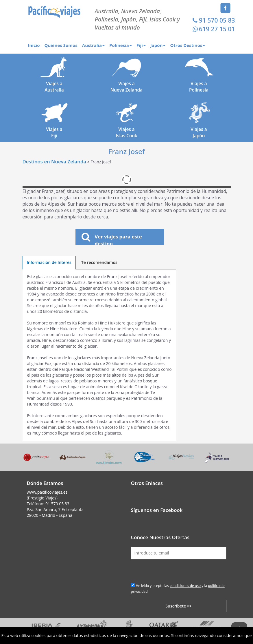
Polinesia (121, 45)
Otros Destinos (188, 45)
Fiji (141, 45)
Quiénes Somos (61, 45)
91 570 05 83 (213, 20)
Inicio (34, 45)
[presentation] (175, 571)
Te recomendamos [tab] (99, 262)
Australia (93, 45)
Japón (158, 45)
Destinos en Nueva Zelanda (55, 162)
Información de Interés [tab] (49, 262)
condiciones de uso (185, 586)
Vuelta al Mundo (46, 57)
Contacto (78, 57)
